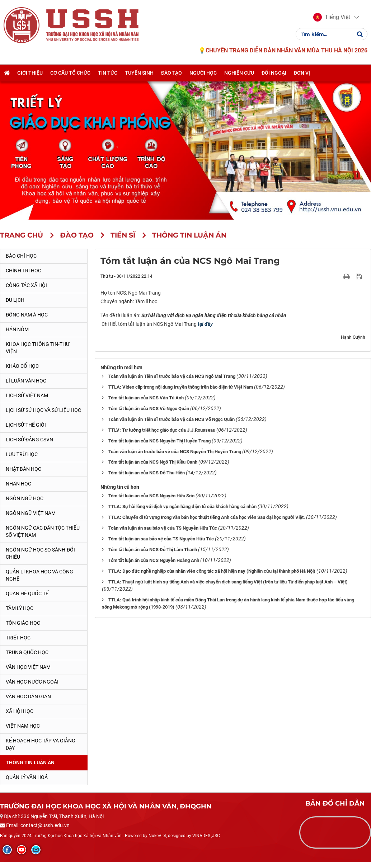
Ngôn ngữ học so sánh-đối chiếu (40, 553)
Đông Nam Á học (27, 315)
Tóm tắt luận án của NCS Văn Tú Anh (146, 398)
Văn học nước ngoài (32, 682)
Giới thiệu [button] (30, 73)
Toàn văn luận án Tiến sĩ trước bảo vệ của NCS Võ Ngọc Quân (172, 419)
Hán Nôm (17, 329)
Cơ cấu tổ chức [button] (70, 73)
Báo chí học (21, 256)
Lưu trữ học (22, 454)
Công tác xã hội (26, 285)
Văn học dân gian (28, 696)
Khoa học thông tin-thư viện (38, 348)
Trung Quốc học (27, 652)
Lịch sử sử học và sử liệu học (43, 410)
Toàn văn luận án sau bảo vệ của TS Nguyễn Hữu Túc (163, 528)
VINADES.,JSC (206, 836)
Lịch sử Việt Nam (27, 395)
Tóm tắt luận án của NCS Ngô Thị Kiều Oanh (153, 462)
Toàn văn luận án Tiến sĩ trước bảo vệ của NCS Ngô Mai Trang (172, 376)
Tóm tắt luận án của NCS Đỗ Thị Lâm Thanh (153, 550)
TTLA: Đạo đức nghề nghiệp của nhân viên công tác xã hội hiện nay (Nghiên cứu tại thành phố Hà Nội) (212, 571)
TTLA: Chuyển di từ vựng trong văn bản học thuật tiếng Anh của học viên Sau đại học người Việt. (207, 517)
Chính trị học (24, 271)
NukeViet (157, 836)
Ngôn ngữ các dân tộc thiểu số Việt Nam (43, 531)
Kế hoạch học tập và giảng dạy (41, 744)
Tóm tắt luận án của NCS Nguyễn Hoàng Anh (154, 560)
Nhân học (18, 484)
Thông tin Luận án (30, 763)
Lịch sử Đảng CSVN (29, 440)
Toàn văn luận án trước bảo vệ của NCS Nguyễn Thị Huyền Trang (175, 452)
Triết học (18, 638)
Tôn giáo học (23, 623)
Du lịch (15, 300)
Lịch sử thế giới (26, 425)
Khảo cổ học (22, 366)
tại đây (205, 324)
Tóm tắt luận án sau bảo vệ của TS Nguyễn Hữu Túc (161, 539)
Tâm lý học (20, 608)
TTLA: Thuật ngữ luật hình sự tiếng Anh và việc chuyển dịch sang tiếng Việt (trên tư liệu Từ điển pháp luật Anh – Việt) (228, 582)
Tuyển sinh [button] (139, 73)
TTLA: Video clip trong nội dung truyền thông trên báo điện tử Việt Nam (181, 387)
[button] (332, 17)
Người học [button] (203, 73)
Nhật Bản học (24, 469)
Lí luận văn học (26, 381)
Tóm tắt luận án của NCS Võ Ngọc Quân (149, 409)
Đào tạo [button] (172, 73)
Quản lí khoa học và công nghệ (39, 575)
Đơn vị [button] (302, 73)
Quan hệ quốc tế (27, 593)
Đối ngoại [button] (274, 73)
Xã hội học (20, 711)
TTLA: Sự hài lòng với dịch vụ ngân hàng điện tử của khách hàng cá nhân (182, 506)
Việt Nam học (23, 726)
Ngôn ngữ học (25, 498)
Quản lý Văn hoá (27, 777)
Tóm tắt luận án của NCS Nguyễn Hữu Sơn (151, 496)
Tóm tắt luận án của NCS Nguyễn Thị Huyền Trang (159, 441)
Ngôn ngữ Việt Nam (31, 513)
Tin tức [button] (108, 73)
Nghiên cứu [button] (239, 73)
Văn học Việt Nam (28, 667)
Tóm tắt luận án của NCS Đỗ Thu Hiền (147, 473)
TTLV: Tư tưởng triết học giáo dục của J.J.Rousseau (162, 430)
